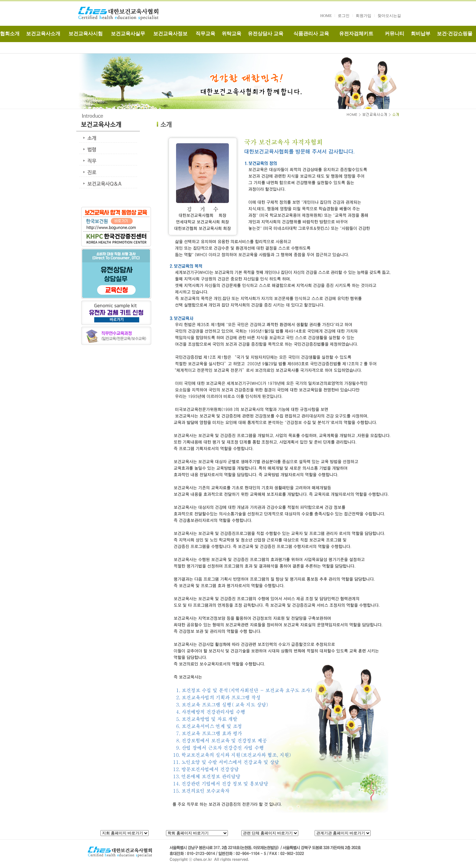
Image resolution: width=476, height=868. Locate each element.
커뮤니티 (394, 34)
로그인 (344, 16)
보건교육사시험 (86, 34)
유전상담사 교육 (266, 34)
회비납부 (421, 34)
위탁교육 (231, 34)
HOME (326, 16)
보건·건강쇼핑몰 (455, 34)
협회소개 (10, 34)
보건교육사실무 (128, 34)
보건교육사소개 (43, 34)
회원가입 (364, 16)
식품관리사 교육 (311, 34)
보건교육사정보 (170, 34)
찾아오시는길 (389, 16)
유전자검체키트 (356, 34)
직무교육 (205, 34)
